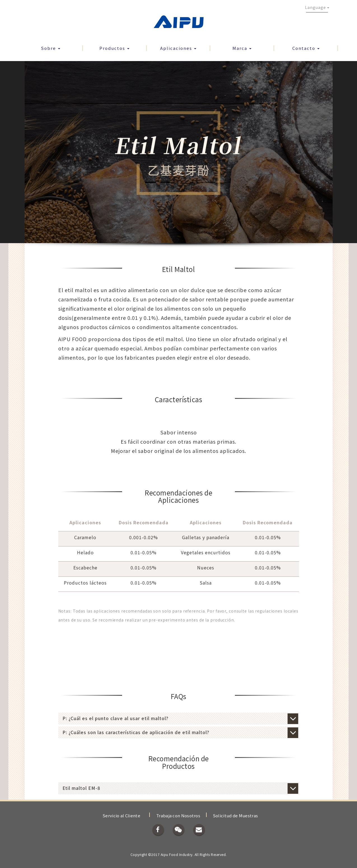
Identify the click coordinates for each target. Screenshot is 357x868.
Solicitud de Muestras (235, 815)
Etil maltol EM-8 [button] (179, 788)
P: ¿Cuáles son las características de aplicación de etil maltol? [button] (179, 732)
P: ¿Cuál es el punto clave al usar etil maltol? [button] (179, 718)
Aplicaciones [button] (178, 48)
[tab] (179, 718)
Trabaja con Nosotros (178, 815)
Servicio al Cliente (121, 815)
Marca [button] (242, 48)
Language (317, 7)
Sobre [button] (51, 48)
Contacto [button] (306, 48)
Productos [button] (114, 48)
